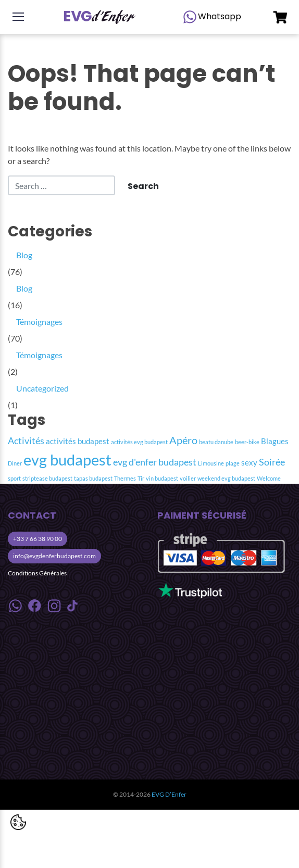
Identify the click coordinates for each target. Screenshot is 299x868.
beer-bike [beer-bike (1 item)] (247, 442)
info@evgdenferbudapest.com (54, 556)
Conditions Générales (37, 573)
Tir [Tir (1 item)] (141, 478)
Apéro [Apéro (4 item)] (183, 440)
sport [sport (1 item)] (14, 478)
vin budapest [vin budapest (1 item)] (162, 478)
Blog (24, 255)
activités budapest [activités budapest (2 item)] (78, 441)
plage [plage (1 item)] (233, 463)
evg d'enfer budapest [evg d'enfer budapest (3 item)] (155, 462)
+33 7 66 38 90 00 (38, 539)
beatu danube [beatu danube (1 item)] (216, 442)
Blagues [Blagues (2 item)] (275, 441)
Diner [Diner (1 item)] (15, 463)
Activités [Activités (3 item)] (26, 441)
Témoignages (39, 322)
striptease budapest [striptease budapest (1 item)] (47, 478)
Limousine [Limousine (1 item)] (211, 463)
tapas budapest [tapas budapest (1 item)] (93, 478)
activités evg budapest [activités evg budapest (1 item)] (139, 442)
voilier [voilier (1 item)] (188, 478)
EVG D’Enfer (169, 794)
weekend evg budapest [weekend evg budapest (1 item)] (226, 478)
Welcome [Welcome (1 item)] (269, 478)
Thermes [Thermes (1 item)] (125, 478)
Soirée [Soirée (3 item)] (272, 462)
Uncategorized (42, 388)
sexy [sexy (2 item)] (249, 462)
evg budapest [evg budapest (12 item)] (67, 460)
